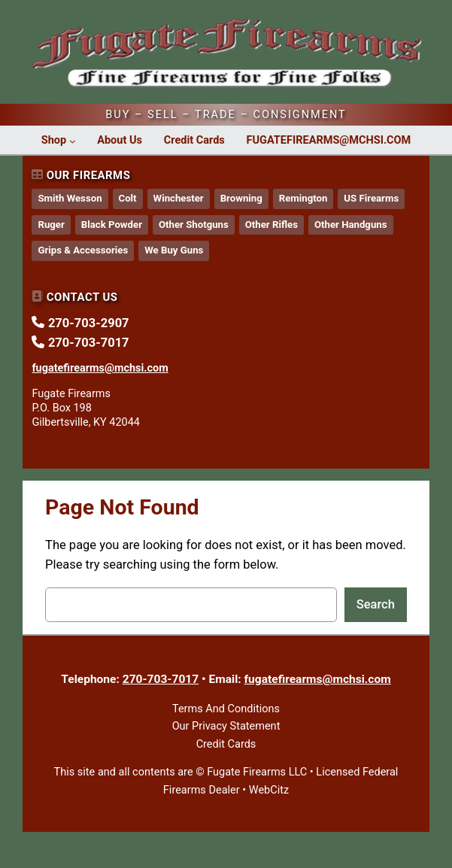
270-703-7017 (161, 679)
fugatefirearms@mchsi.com (318, 679)
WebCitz (269, 790)
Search (376, 604)
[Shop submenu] (73, 141)
